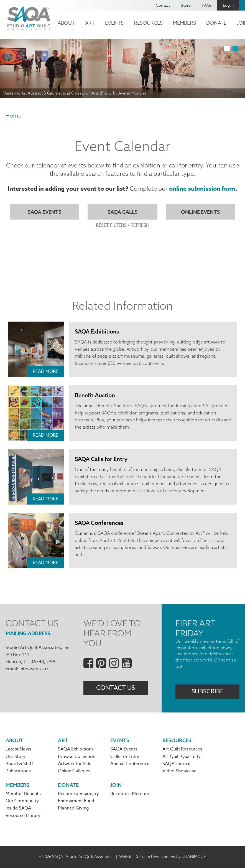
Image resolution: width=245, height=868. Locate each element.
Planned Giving (73, 809)
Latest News (18, 750)
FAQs (207, 5)
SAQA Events (44, 212)
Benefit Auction (95, 395)
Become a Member (130, 794)
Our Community (22, 801)
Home (13, 115)
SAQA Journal (176, 764)
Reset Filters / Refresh (123, 225)
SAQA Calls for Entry (101, 459)
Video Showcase (179, 772)
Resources (148, 23)
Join (116, 785)
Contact (163, 5)
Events (114, 23)
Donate (216, 23)
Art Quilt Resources (182, 750)
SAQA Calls (122, 212)
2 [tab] (235, 49)
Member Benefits (23, 794)
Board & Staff (19, 764)
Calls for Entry (125, 757)
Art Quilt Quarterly (182, 757)
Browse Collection (77, 757)
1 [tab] (227, 49)
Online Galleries (74, 772)
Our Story (16, 757)
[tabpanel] (122, 68)
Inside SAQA (18, 809)
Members (184, 23)
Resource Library (23, 816)
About (66, 23)
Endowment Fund (76, 801)
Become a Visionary (78, 794)
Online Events (200, 212)
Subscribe (207, 692)
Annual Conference (130, 764)
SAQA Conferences (99, 523)
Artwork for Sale (75, 764)
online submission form (202, 189)
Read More (45, 372)
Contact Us (116, 688)
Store (186, 5)
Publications (18, 772)
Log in (228, 5)
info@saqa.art (34, 669)
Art (90, 23)
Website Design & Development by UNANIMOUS (162, 857)
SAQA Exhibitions (97, 332)
